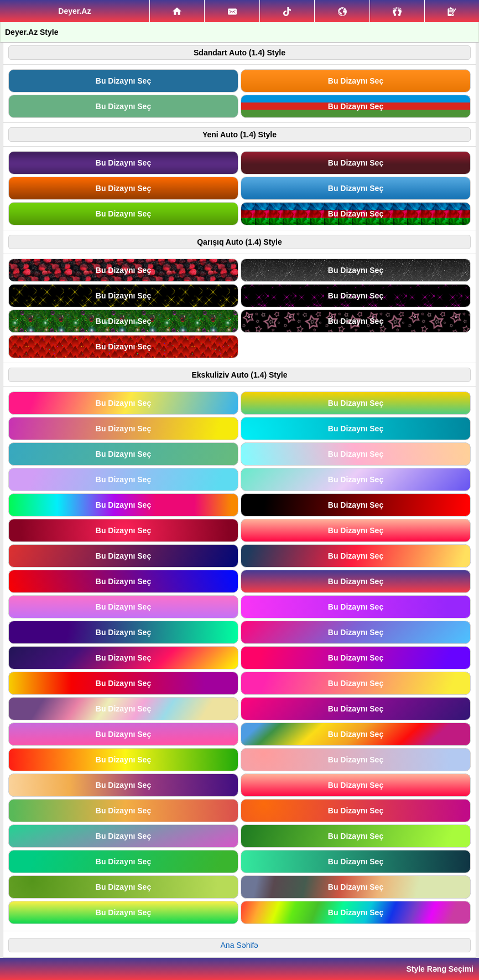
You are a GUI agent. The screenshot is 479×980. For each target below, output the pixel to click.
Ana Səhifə (240, 945)
